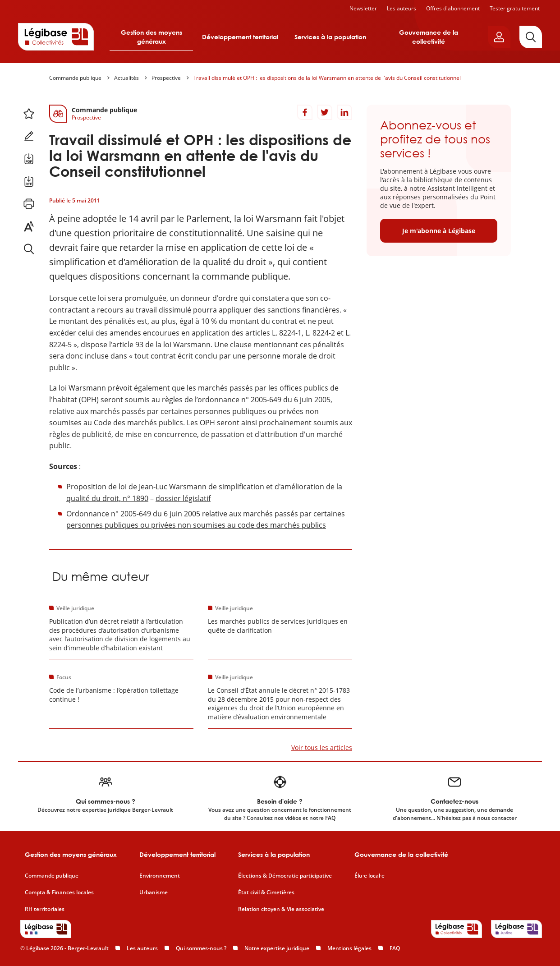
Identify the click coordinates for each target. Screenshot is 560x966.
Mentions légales (349, 948)
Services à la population (330, 37)
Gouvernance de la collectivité (429, 37)
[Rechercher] (531, 37)
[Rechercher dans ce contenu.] (29, 249)
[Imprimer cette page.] (29, 204)
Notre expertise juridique (277, 948)
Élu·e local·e (370, 876)
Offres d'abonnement (453, 8)
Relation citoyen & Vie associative (281, 909)
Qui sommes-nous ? (201, 948)
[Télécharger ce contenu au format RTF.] (29, 181)
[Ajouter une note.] (29, 136)
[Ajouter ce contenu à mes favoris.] (29, 114)
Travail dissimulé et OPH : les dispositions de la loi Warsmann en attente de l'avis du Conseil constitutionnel (327, 78)
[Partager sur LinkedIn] (344, 112)
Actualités (126, 78)
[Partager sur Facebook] (305, 112)
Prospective (166, 78)
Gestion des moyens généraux (151, 37)
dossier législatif (183, 498)
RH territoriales (45, 909)
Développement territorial (240, 37)
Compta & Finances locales (59, 892)
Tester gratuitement (515, 8)
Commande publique (75, 78)
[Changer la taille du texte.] (29, 226)
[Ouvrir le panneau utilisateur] (499, 37)
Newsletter (363, 8)
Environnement (160, 876)
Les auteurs (402, 8)
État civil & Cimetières (266, 892)
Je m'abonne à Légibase (439, 231)
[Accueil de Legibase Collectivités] (56, 37)
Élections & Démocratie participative (285, 876)
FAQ (395, 948)
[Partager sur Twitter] (325, 112)
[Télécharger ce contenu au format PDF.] (29, 159)
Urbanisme (154, 892)
